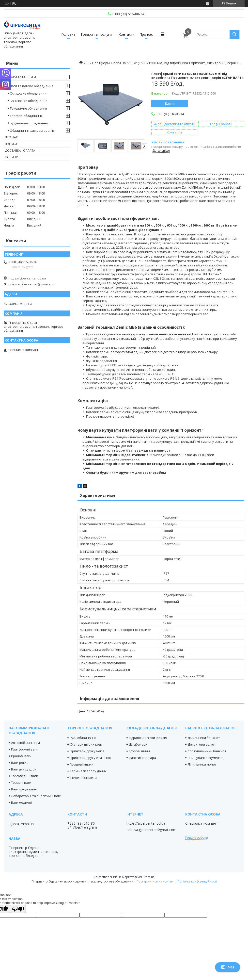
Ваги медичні (21, 802)
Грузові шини (139, 751)
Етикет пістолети (83, 778)
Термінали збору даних (88, 771)
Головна (68, 34)
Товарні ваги (21, 783)
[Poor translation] (18, 909)
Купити (170, 104)
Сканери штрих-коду (86, 744)
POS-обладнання (83, 738)
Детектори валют (202, 744)
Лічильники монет (202, 764)
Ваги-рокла (20, 763)
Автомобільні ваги (25, 743)
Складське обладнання (28, 93)
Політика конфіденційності (197, 881)
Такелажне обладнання (28, 108)
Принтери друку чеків (87, 751)
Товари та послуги (96, 34)
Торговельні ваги (25, 776)
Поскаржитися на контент (155, 881)
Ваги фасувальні (24, 789)
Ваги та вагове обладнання (31, 86)
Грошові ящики (82, 764)
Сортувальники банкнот (207, 751)
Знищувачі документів (206, 758)
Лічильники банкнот (204, 738)
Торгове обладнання (26, 116)
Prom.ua (149, 877)
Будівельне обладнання (29, 123)
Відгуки (11, 144)
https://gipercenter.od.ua (27, 278)
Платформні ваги (24, 749)
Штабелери (138, 744)
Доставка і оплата (20, 151)
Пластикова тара (142, 758)
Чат (228, 967)
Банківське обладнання (29, 101)
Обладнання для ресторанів (32, 131)
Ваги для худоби (24, 769)
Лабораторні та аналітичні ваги (36, 796)
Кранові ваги (21, 756)
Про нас (146, 34)
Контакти (127, 34)
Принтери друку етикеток (90, 758)
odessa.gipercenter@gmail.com (32, 284)
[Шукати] (234, 34)
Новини (12, 157)
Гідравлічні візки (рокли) (148, 738)
